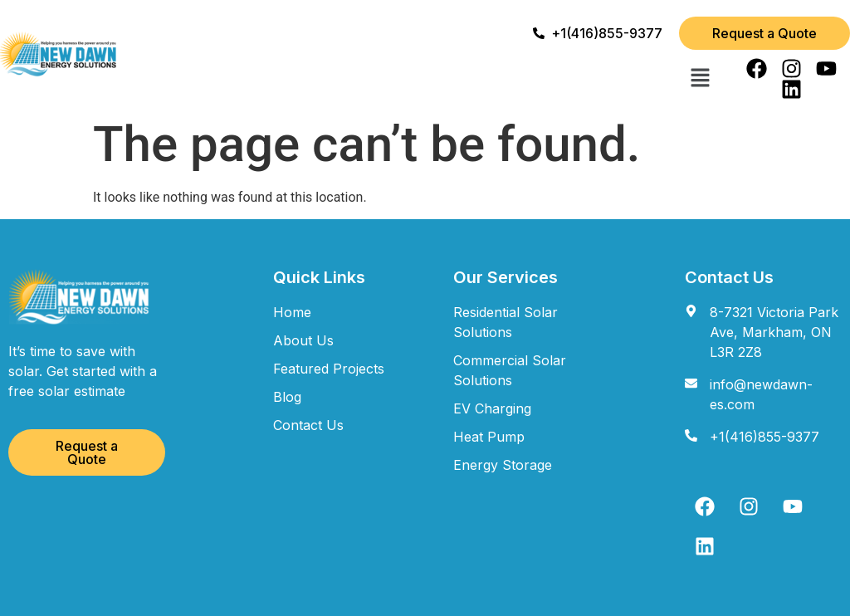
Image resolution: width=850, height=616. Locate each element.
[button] (700, 79)
